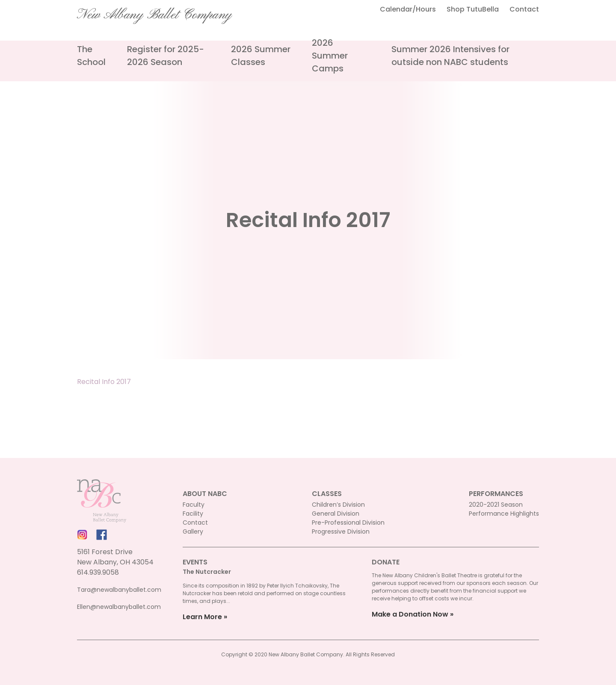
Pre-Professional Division (348, 523)
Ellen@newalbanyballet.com (119, 607)
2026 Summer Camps (330, 56)
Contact (524, 9)
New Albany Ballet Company (154, 15)
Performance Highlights (504, 514)
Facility (193, 514)
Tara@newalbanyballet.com (119, 590)
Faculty (194, 505)
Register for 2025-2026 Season (166, 56)
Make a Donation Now (410, 614)
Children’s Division (338, 505)
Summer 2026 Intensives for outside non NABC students (450, 56)
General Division (336, 514)
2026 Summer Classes (261, 56)
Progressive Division (341, 531)
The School (91, 56)
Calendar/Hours (408, 9)
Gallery (193, 531)
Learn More (202, 617)
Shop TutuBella (473, 9)
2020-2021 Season (496, 505)
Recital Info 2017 (104, 382)
